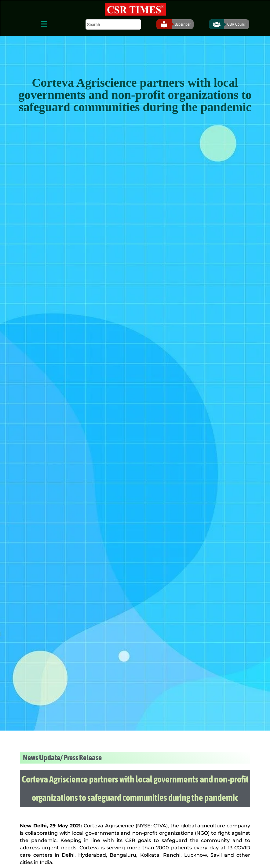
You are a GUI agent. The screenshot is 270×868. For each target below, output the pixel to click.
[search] (113, 24)
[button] (44, 24)
